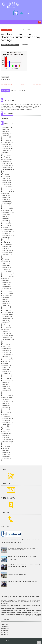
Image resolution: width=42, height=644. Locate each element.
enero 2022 (6, 205)
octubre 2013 (6, 379)
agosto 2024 (6, 150)
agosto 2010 (6, 447)
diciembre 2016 (7, 313)
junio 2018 (5, 281)
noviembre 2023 (7, 165)
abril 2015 (5, 347)
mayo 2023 (6, 177)
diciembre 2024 (7, 143)
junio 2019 (5, 260)
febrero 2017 (6, 309)
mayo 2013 (5, 386)
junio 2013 (5, 384)
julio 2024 (5, 152)
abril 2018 (5, 284)
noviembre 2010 (7, 441)
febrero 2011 (6, 435)
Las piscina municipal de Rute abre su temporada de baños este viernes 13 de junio (23, 549)
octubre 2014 (6, 358)
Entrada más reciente (7, 85)
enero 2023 (6, 184)
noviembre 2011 (7, 419)
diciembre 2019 (7, 250)
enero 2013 (5, 394)
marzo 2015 (6, 349)
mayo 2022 (6, 197)
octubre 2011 (6, 420)
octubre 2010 (6, 443)
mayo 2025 (6, 133)
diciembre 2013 (7, 375)
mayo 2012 (5, 407)
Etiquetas (22, 90)
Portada (3, 630)
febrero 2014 (6, 371)
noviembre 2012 (7, 398)
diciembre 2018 (7, 271)
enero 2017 (5, 311)
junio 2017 (5, 301)
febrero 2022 (6, 203)
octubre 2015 (6, 337)
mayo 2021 (5, 220)
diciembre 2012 (7, 396)
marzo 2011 (5, 434)
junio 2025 (5, 131)
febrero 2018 (6, 288)
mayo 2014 (5, 366)
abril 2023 (5, 179)
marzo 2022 (6, 201)
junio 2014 (5, 364)
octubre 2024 (6, 147)
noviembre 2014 (7, 356)
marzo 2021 (6, 224)
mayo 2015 (5, 345)
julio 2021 (5, 216)
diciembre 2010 (7, 439)
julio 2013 (5, 383)
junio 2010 (5, 451)
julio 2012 (5, 403)
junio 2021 (5, 218)
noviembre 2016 (7, 315)
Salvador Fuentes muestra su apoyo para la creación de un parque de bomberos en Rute (24, 566)
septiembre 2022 (7, 192)
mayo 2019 (5, 262)
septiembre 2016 (7, 318)
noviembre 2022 (7, 188)
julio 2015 (5, 341)
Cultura (3, 624)
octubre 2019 (6, 254)
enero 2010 (5, 460)
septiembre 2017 (7, 298)
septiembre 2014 (7, 360)
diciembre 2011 (6, 417)
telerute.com (17, 640)
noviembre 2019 (7, 252)
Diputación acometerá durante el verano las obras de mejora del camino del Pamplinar (23, 574)
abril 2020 (5, 243)
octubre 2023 (6, 167)
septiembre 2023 (7, 169)
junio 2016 (5, 322)
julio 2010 (5, 449)
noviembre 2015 (7, 335)
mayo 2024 (6, 156)
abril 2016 (5, 326)
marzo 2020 (6, 245)
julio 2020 (5, 237)
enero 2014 (5, 373)
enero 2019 (5, 269)
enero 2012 (5, 415)
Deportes (3, 626)
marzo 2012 (6, 411)
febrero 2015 (6, 351)
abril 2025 (5, 135)
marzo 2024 (6, 158)
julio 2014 (5, 362)
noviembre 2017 (7, 294)
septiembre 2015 (7, 339)
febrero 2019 (6, 267)
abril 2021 (5, 222)
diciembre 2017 (7, 292)
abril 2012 (5, 409)
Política (3, 628)
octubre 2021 (6, 211)
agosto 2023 (6, 171)
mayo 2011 (5, 430)
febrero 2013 (6, 392)
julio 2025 (5, 129)
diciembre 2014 (7, 354)
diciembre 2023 (7, 163)
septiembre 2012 (7, 402)
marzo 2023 (6, 180)
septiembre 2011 (7, 422)
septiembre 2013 (7, 381)
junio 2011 (5, 428)
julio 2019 (5, 258)
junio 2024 (5, 154)
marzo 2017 (6, 307)
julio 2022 (5, 194)
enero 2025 (6, 141)
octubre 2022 (6, 190)
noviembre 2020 (7, 231)
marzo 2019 (6, 265)
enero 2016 (5, 332)
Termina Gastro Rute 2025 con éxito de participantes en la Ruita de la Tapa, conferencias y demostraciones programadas (21, 611)
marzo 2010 (6, 456)
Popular (14, 90)
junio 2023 (5, 175)
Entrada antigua (37, 85)
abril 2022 (5, 199)
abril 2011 (5, 432)
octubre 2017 (6, 296)
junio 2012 (5, 405)
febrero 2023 (6, 182)
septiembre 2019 (7, 256)
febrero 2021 (6, 226)
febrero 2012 (6, 413)
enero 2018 (5, 290)
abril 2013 (5, 388)
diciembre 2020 (7, 230)
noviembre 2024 (7, 145)
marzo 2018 (6, 286)
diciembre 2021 (7, 207)
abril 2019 (5, 264)
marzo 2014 (6, 369)
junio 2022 (5, 196)
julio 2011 (5, 426)
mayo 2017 (5, 303)
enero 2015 (5, 352)
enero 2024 (6, 162)
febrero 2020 (6, 247)
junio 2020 (5, 239)
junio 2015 (5, 343)
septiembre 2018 (7, 277)
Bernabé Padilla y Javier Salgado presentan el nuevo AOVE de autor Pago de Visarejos (23, 582)
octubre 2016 (6, 316)
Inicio (23, 85)
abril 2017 (5, 305)
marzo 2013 (6, 390)
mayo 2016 (5, 324)
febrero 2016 (6, 330)
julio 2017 (5, 299)
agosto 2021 (6, 215)
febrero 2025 (6, 139)
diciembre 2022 (7, 186)
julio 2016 (5, 320)
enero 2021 (5, 228)
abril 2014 (5, 367)
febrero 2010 (6, 458)
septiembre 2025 (7, 128)
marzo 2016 (6, 328)
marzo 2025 (6, 137)
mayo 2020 (6, 241)
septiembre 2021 (7, 213)
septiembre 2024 (7, 148)
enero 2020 (6, 248)
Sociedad (3, 632)
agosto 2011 (6, 424)
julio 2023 (5, 173)
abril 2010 (5, 454)
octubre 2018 (6, 275)
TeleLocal (3, 634)
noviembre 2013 (7, 377)
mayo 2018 (5, 283)
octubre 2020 (6, 233)
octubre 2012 (6, 400)
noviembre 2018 (7, 273)
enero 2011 (5, 437)
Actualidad (5, 90)
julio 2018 (5, 279)
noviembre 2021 (7, 209)
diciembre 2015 (7, 333)
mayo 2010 (5, 452)
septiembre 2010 (7, 445)
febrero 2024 (6, 160)
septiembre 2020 (7, 235)
